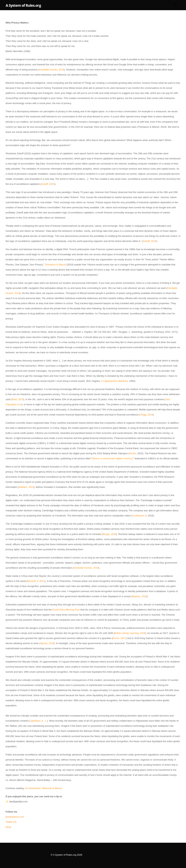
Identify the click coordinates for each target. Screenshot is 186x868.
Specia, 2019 (47, 643)
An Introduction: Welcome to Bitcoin (43, 788)
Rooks (133, 453)
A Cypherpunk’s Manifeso (114, 381)
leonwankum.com (15, 817)
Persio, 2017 (119, 638)
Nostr (8, 827)
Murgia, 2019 (109, 534)
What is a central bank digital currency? (113, 458)
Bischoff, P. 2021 (36, 581)
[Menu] (175, 5)
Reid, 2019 (18, 399)
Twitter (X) (11, 822)
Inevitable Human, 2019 (51, 70)
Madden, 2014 (26, 487)
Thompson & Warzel (55, 265)
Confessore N (139, 516)
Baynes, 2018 (140, 596)
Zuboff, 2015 (48, 184)
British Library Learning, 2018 (130, 633)
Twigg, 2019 (146, 415)
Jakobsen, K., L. (39, 721)
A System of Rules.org (65, 855)
